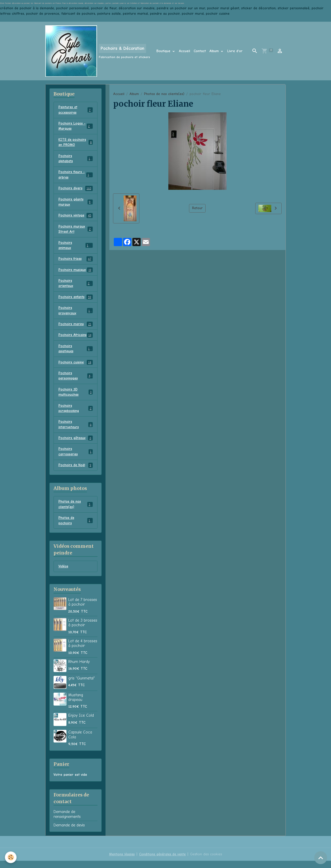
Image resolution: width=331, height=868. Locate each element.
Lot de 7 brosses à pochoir (83, 609)
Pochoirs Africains (76, 339)
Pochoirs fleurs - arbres (76, 176)
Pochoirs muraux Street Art (76, 231)
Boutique (164, 51)
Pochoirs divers (76, 190)
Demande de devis (69, 833)
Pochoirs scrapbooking (76, 414)
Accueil (185, 51)
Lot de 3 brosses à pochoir (83, 630)
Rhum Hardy (79, 669)
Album (215, 51)
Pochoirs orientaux (76, 287)
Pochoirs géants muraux (76, 204)
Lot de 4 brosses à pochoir (83, 651)
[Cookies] (11, 857)
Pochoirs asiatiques (76, 353)
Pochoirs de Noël (76, 472)
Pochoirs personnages (76, 381)
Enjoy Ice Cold (81, 723)
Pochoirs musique (76, 273)
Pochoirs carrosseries (76, 458)
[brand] (98, 51)
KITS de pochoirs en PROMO (76, 143)
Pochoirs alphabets (76, 160)
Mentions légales (121, 861)
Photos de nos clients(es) (164, 94)
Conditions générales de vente (162, 861)
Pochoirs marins (76, 328)
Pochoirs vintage (76, 218)
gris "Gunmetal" (82, 685)
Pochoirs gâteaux (76, 444)
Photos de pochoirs (76, 528)
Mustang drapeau (76, 705)
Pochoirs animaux (76, 248)
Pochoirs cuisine (76, 367)
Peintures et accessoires (76, 110)
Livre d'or (235, 51)
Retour (197, 208)
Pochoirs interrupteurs (76, 430)
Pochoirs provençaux (76, 314)
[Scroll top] (321, 858)
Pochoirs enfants (76, 301)
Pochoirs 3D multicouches (76, 397)
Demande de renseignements (67, 822)
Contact (200, 51)
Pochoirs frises (76, 262)
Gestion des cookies (207, 861)
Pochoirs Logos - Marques (76, 127)
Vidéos (64, 574)
